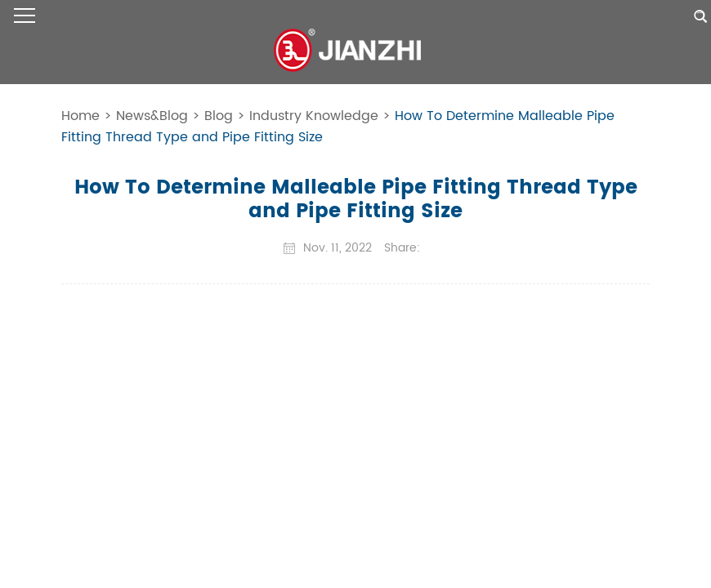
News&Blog (152, 116)
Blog (219, 116)
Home (80, 116)
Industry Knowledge (314, 116)
